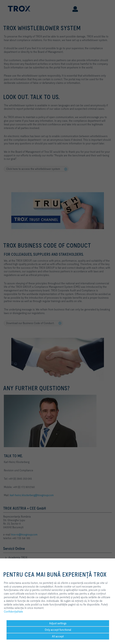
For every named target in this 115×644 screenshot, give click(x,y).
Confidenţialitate (13, 611)
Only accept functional (58, 630)
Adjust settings (58, 623)
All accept (58, 636)
